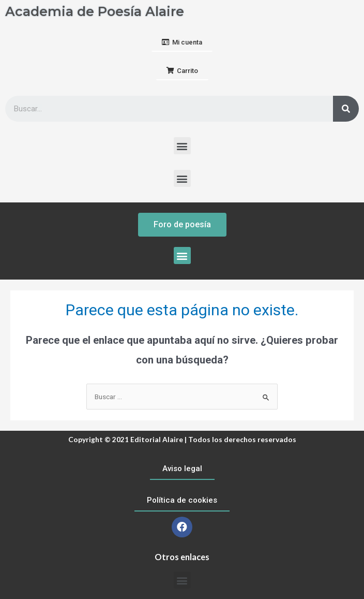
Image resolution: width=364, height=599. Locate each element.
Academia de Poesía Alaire (95, 11)
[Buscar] (346, 109)
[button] (182, 43)
